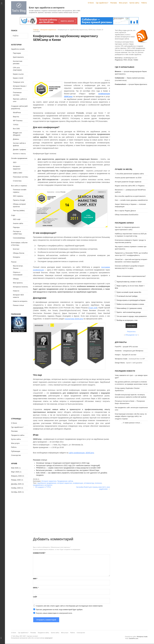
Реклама (114, 3)
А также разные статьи (131, 423)
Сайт (35, 597)
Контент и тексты (19, 154)
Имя (35, 579)
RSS (125, 60)
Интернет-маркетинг (48, 30)
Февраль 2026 (16, 476)
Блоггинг (16, 249)
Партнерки (17, 53)
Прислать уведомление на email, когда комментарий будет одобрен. (58, 609)
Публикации (16, 451)
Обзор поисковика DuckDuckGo (127, 215)
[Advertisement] (71, 61)
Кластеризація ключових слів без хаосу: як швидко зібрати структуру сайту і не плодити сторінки (131, 416)
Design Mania (120, 363)
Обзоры (16, 279)
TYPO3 (16, 125)
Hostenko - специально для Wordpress (129, 351)
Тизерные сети (18, 82)
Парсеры (16, 227)
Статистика (17, 181)
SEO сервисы (18, 196)
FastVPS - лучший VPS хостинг (126, 347)
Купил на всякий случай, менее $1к (129, 292)
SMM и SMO (18, 173)
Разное (14, 262)
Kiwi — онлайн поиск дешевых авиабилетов (131, 200)
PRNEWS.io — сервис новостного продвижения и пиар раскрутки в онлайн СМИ (68, 468)
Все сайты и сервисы (19, 186)
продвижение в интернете (43, 485)
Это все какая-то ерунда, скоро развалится (132, 316)
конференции (78, 483)
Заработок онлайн (18, 49)
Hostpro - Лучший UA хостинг (126, 355)
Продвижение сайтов (65, 481)
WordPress (17, 113)
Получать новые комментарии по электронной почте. (53, 613)
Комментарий (39, 553)
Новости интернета (20, 301)
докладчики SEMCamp (74, 319)
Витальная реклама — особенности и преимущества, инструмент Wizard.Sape (68, 470)
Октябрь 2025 (16, 492)
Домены (16, 139)
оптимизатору (89, 483)
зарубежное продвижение (47, 483)
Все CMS (16, 129)
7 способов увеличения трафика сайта (129, 174)
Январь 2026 (16, 480)
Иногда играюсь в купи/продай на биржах (131, 300)
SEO (15, 162)
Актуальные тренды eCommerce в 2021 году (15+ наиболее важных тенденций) (68, 465)
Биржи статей (18, 78)
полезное (98, 483)
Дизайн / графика (19, 150)
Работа (144, 3)
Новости (16, 291)
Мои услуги (123, 3)
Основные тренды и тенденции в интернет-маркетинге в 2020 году (63, 463)
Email (36, 588)
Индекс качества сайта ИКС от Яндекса (130, 186)
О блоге (91, 3)
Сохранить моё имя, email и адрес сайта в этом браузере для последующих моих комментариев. (69, 606)
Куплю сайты (134, 3)
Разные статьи (18, 305)
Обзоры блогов (19, 253)
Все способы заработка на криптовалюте (130, 196)
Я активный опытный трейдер (127, 296)
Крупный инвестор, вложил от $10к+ (129, 282)
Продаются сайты (18, 435)
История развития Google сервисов (128, 182)
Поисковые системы (21, 177)
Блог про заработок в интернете (47, 8)
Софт (13, 215)
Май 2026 (15, 468)
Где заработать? (102, 3)
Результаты (131, 332)
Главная (36, 30)
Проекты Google (19, 200)
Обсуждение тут (131, 335)
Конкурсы (16, 257)
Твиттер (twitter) (19, 211)
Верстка (16, 117)
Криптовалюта (18, 57)
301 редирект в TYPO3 (43, 487)
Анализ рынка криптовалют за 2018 (128, 178)
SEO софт (17, 219)
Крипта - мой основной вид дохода (129, 312)
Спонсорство (16, 455)
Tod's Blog (19, 8)
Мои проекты (18, 283)
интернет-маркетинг (65, 483)
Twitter (136, 60)
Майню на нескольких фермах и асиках (131, 304)
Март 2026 (15, 472)
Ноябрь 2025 (16, 488)
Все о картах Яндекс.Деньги (125, 211)
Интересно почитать (21, 287)
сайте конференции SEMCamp (81, 453)
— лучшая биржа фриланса (131, 84)
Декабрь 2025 (16, 484)
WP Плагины (18, 121)
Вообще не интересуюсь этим (127, 320)
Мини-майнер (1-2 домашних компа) (129, 308)
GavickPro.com (134, 638)
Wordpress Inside (121, 359)
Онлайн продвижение (19, 158)
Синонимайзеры (19, 238)
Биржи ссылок (18, 74)
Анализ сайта (18, 223)
